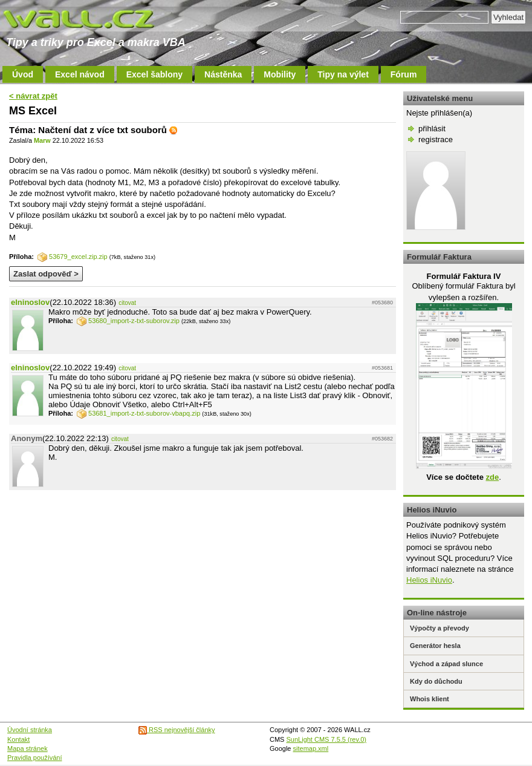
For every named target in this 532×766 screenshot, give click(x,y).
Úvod (23, 74)
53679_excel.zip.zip (73, 257)
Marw (42, 140)
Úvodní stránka (30, 730)
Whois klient (430, 699)
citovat (127, 303)
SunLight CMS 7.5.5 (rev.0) (326, 739)
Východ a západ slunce (446, 664)
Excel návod (80, 74)
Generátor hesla (435, 646)
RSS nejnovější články (177, 730)
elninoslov (30, 302)
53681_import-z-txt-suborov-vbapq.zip (138, 413)
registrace (436, 139)
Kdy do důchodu (436, 681)
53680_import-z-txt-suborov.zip (128, 321)
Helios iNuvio (429, 580)
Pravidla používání (35, 758)
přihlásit (432, 129)
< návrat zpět (33, 96)
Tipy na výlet (343, 74)
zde (492, 477)
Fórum (404, 74)
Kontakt (18, 739)
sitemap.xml (311, 748)
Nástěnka (223, 74)
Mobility (280, 74)
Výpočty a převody (440, 628)
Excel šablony (154, 74)
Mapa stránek (28, 748)
